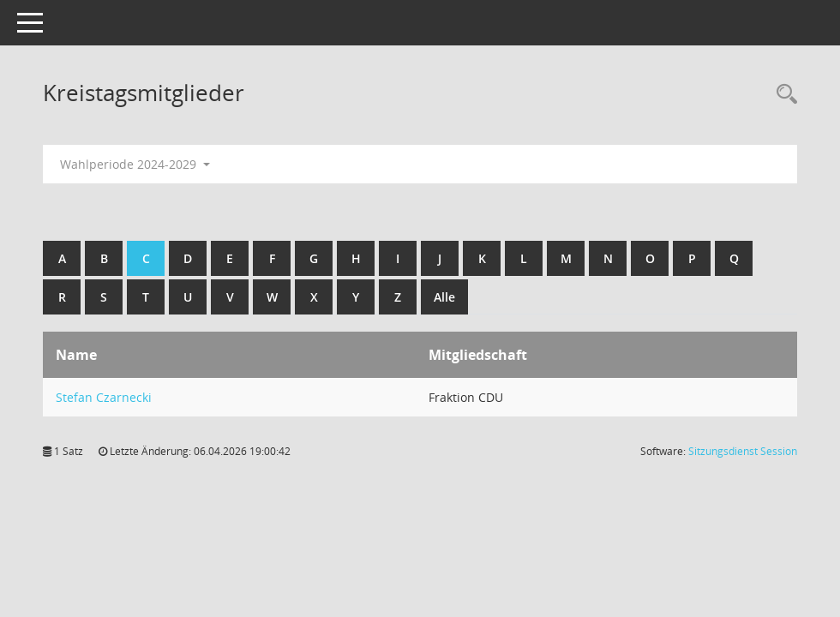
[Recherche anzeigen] (783, 95)
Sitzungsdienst (743, 451)
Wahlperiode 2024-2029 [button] (135, 164)
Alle (444, 297)
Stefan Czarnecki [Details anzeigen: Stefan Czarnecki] (104, 397)
